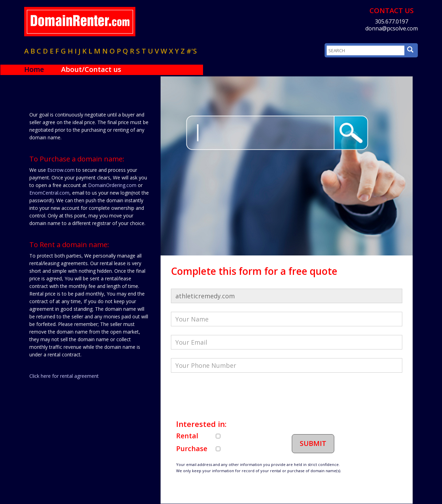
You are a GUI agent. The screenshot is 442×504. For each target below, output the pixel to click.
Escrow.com (61, 170)
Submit (313, 443)
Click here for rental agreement (64, 376)
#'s (192, 51)
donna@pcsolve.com (392, 28)
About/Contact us (91, 69)
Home (34, 69)
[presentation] (223, 395)
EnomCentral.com (49, 193)
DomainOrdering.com (112, 185)
